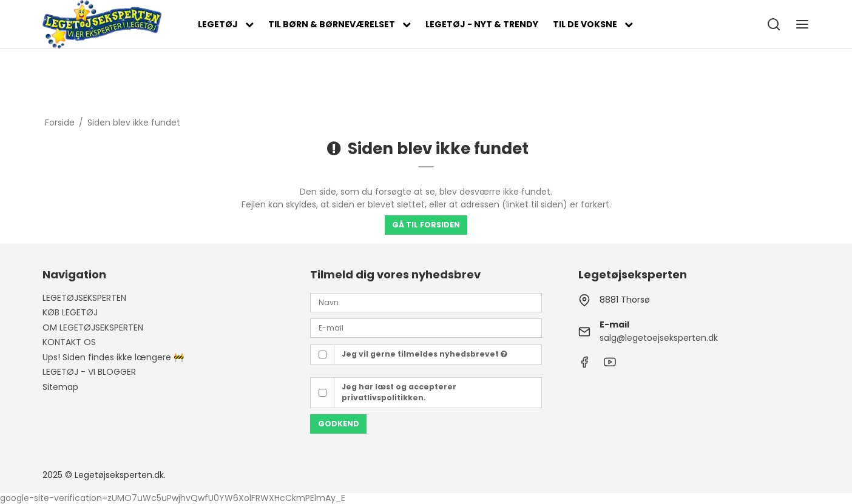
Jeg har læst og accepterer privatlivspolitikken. (399, 392)
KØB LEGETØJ (70, 312)
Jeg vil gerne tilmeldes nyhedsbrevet (424, 354)
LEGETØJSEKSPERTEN (84, 298)
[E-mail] (426, 328)
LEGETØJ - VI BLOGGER (89, 372)
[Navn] (426, 302)
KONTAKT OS (69, 342)
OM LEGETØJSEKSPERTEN (93, 328)
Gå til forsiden (426, 225)
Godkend (339, 424)
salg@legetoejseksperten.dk (659, 338)
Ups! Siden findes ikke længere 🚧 (113, 357)
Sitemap (60, 387)
